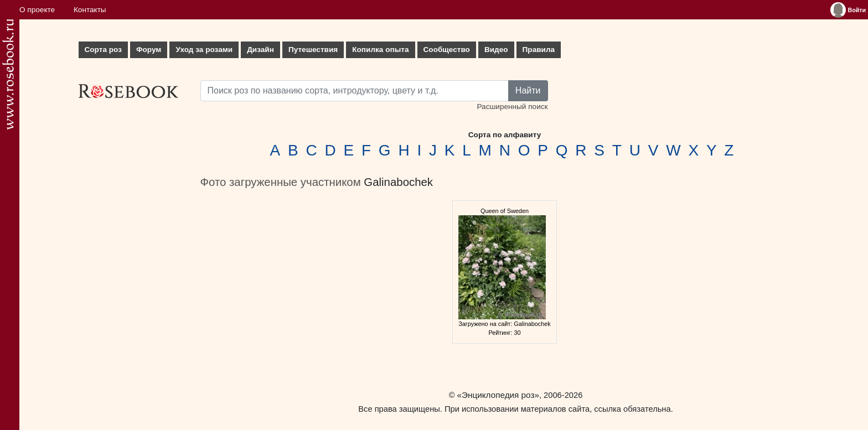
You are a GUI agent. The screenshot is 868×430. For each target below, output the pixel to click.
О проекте (37, 10)
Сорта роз (103, 50)
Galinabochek (398, 182)
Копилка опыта (380, 50)
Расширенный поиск (512, 107)
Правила (539, 50)
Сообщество (447, 50)
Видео (496, 50)
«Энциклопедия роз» (498, 395)
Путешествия (313, 50)
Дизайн (260, 50)
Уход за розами (204, 50)
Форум (149, 50)
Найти (528, 90)
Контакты (90, 10)
